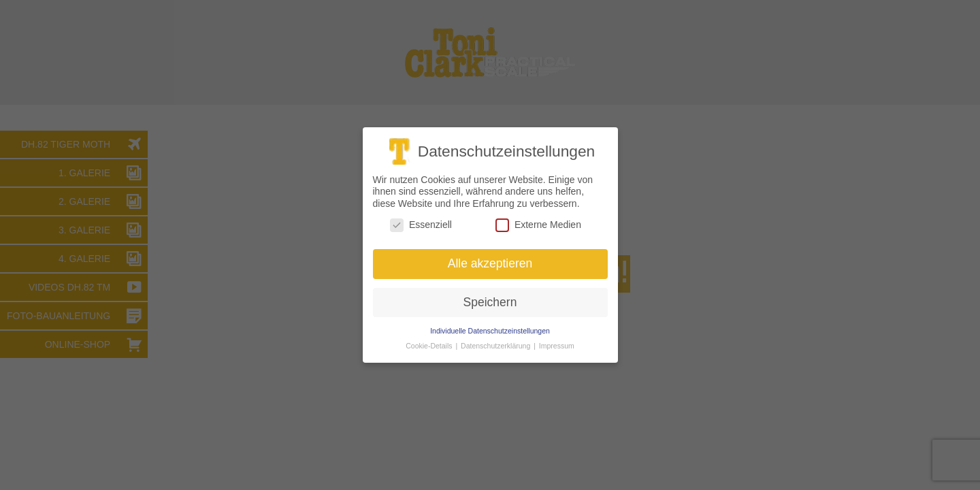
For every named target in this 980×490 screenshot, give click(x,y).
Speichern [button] (490, 302)
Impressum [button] (557, 346)
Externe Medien (538, 225)
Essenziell (421, 225)
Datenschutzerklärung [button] (496, 346)
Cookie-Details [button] (430, 346)
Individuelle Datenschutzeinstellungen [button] (490, 330)
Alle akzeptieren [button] (490, 263)
